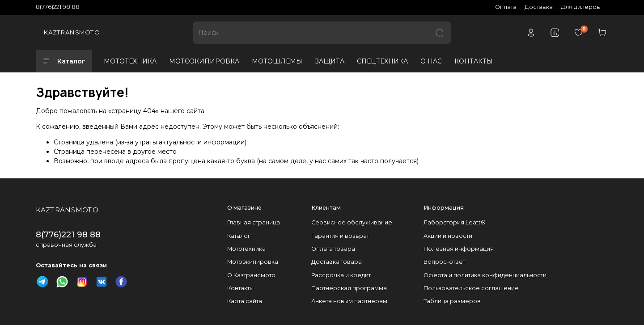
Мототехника (246, 249)
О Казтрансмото (251, 275)
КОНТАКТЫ (474, 61)
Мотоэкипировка (253, 262)
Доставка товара (337, 262)
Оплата (506, 7)
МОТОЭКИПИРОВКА (204, 61)
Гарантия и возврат (340, 236)
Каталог (64, 61)
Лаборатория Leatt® (455, 222)
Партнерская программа (349, 288)
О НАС (431, 61)
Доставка (539, 7)
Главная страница (254, 222)
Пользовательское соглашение (471, 288)
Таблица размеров (452, 301)
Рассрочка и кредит (341, 275)
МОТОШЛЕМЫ (277, 61)
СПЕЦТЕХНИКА (382, 61)
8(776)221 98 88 (58, 7)
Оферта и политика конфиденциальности (485, 275)
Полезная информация (459, 249)
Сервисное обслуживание (352, 222)
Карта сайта (245, 301)
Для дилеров (580, 7)
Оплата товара (333, 249)
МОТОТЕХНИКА (130, 61)
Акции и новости (448, 236)
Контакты (240, 288)
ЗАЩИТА (330, 61)
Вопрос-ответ (444, 262)
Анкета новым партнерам (349, 301)
